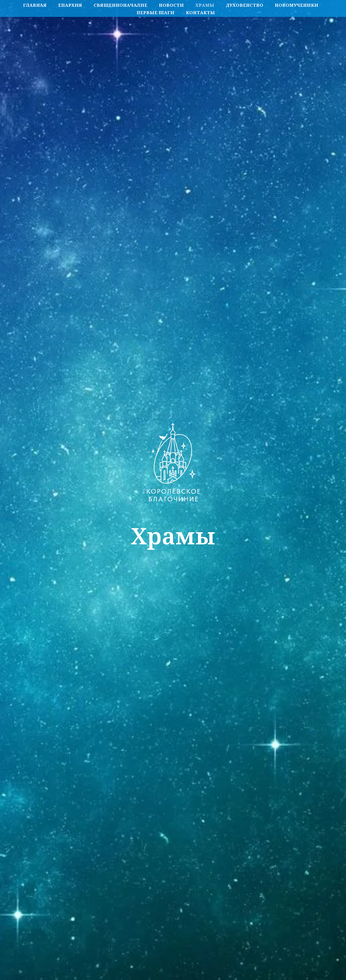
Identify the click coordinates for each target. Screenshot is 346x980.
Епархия (70, 5)
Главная (35, 5)
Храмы (205, 5)
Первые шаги (155, 12)
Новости (171, 5)
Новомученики (296, 5)
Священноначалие (120, 5)
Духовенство (244, 5)
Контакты (200, 12)
